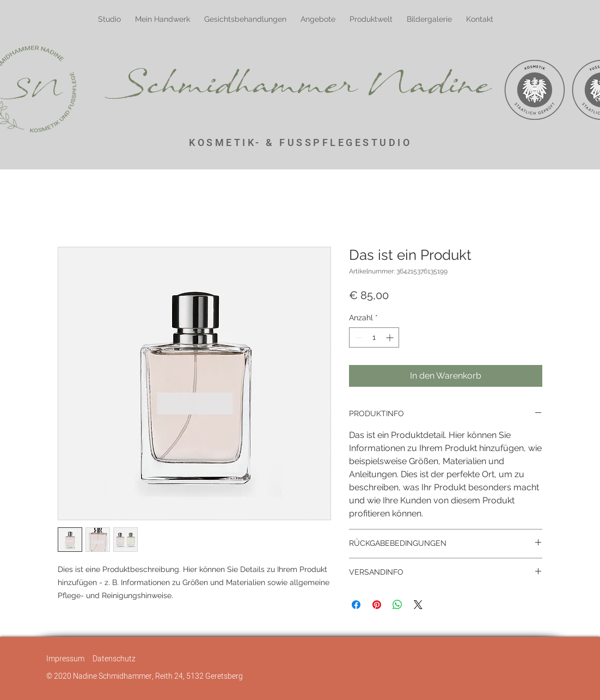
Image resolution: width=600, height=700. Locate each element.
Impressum (65, 659)
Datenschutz (114, 659)
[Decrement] (357, 337)
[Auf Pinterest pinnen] (377, 605)
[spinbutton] (374, 337)
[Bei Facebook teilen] (356, 605)
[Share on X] (418, 605)
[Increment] (391, 337)
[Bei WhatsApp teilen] (397, 605)
